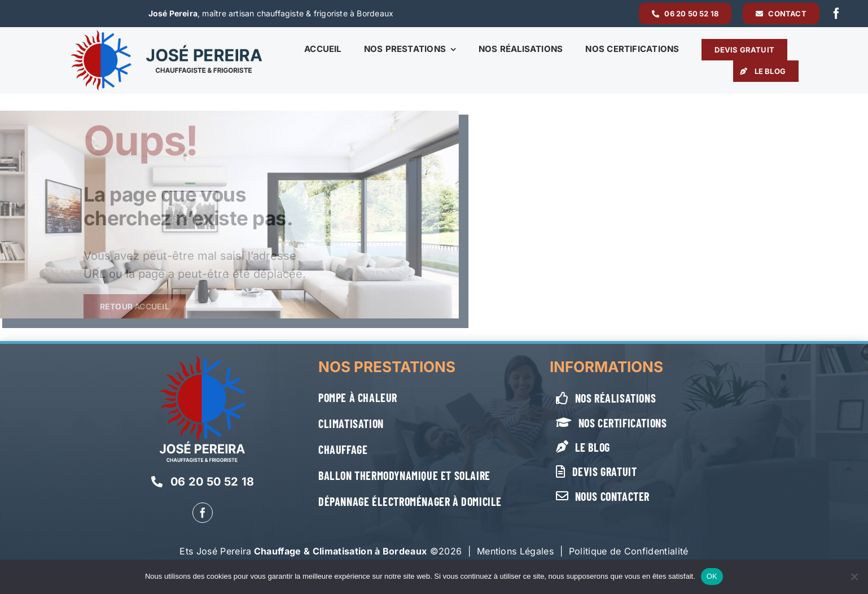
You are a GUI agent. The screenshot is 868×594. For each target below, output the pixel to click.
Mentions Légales (515, 551)
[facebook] (836, 14)
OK (712, 576)
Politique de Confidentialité (629, 551)
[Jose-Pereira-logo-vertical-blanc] (202, 360)
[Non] (854, 576)
